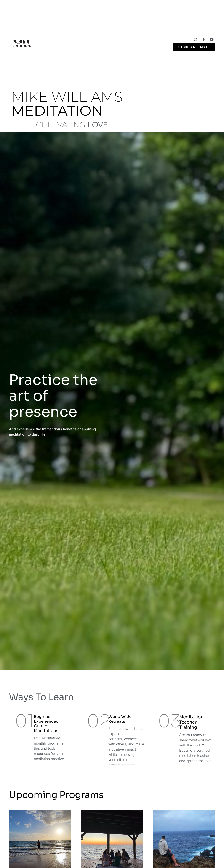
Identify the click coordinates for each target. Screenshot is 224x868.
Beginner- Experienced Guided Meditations (46, 724)
